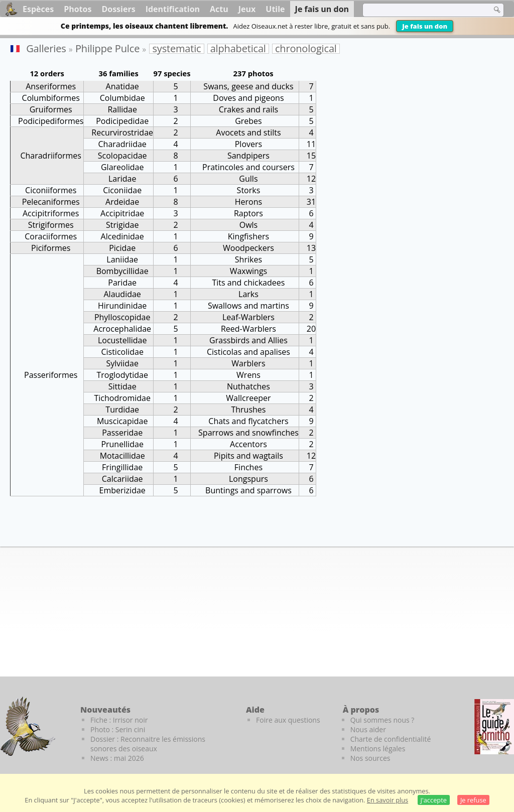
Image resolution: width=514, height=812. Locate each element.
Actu (219, 9)
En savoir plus (388, 800)
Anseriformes (51, 86)
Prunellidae (122, 444)
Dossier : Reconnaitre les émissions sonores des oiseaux (148, 744)
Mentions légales (378, 749)
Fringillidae (122, 467)
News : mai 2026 (117, 758)
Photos (78, 9)
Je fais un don (425, 26)
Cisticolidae (122, 352)
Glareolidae (122, 167)
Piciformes (51, 248)
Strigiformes (51, 225)
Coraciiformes (51, 236)
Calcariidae (122, 479)
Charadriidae (122, 144)
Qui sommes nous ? (382, 720)
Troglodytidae (122, 375)
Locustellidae (122, 340)
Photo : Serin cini (118, 729)
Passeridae (122, 433)
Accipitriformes (51, 213)
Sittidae (122, 386)
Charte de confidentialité (391, 739)
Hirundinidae (122, 306)
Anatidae (122, 86)
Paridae (122, 283)
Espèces (38, 9)
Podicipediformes (51, 121)
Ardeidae (122, 202)
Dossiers (118, 9)
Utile (275, 9)
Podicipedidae (122, 121)
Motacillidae (122, 456)
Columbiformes (51, 98)
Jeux (247, 9)
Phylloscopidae (122, 317)
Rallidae (122, 109)
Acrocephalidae (122, 329)
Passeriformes (51, 375)
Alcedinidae (122, 236)
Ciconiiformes (51, 190)
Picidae (122, 248)
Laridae (122, 179)
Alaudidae (122, 294)
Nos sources (370, 758)
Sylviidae (122, 363)
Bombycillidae (122, 271)
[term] (421, 10)
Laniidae (122, 259)
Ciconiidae (122, 190)
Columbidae (122, 98)
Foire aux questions (288, 720)
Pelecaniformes (51, 202)
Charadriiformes (51, 156)
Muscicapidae (122, 421)
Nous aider (368, 729)
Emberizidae (122, 490)
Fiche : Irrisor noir (119, 720)
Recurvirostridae (122, 132)
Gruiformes (51, 109)
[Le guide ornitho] (494, 727)
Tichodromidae (122, 398)
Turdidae (122, 410)
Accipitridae (122, 213)
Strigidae (122, 225)
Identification (173, 9)
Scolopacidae (122, 156)
